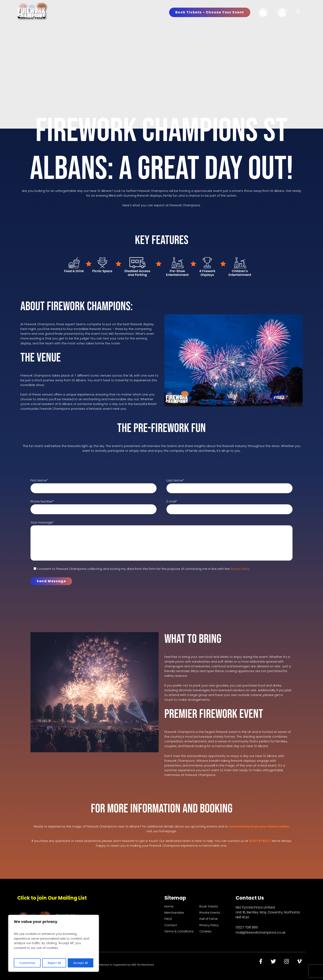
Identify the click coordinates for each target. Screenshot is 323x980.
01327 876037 (260, 841)
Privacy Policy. (240, 569)
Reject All (54, 963)
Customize (27, 963)
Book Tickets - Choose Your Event (210, 12)
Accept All (81, 963)
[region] (54, 943)
